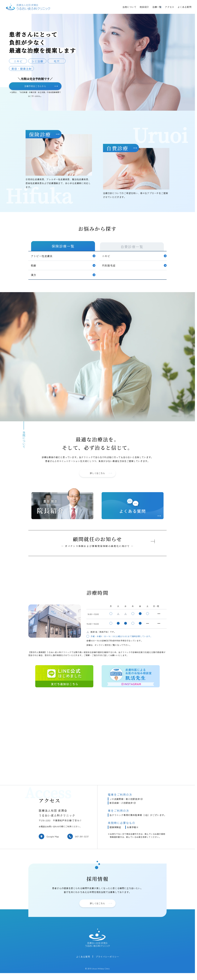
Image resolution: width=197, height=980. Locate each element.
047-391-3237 (82, 841)
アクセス (170, 7)
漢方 (34, 278)
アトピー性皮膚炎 (43, 257)
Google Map (53, 841)
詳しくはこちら (101, 478)
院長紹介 (144, 7)
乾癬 (34, 268)
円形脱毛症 (109, 268)
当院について (129, 7)
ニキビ (107, 257)
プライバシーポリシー (107, 962)
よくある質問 (184, 7)
